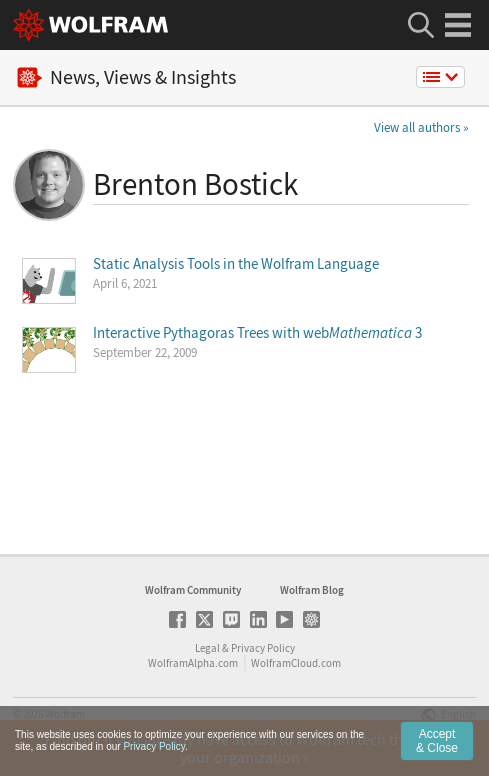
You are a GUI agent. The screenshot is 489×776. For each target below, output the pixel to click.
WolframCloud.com (296, 663)
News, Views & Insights (126, 77)
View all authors (417, 127)
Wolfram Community (193, 590)
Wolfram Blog (312, 590)
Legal (207, 648)
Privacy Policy (263, 648)
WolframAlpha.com (193, 663)
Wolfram (65, 714)
